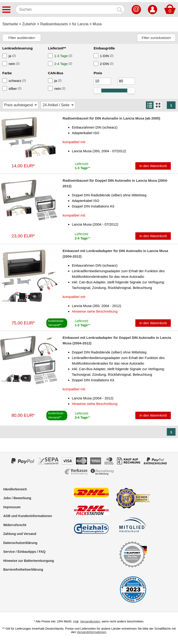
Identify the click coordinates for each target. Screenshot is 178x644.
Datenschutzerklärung (20, 543)
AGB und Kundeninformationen (28, 516)
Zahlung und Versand (20, 534)
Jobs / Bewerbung (17, 498)
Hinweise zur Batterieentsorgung (29, 561)
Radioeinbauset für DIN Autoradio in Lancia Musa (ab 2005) (111, 118)
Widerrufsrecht (15, 525)
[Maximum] (126, 81)
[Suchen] (65, 10)
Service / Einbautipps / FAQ (24, 552)
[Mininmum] (102, 81)
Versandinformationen (92, 632)
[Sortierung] (20, 105)
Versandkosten (90, 621)
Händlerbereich (15, 489)
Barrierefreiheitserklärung (23, 570)
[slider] (97, 91)
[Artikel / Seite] (58, 105)
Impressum (12, 507)
